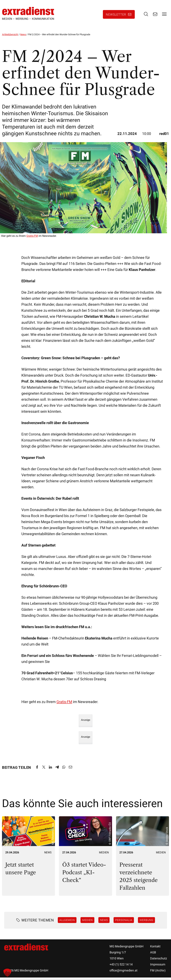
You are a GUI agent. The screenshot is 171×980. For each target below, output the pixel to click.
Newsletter (116, 16)
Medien (104, 855)
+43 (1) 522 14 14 (121, 967)
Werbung (146, 922)
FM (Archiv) (158, 973)
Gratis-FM (32, 238)
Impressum (158, 967)
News (23, 37)
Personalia (124, 922)
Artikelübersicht (10, 37)
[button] (7, 973)
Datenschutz (159, 961)
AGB (153, 955)
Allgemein (67, 922)
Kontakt (155, 949)
